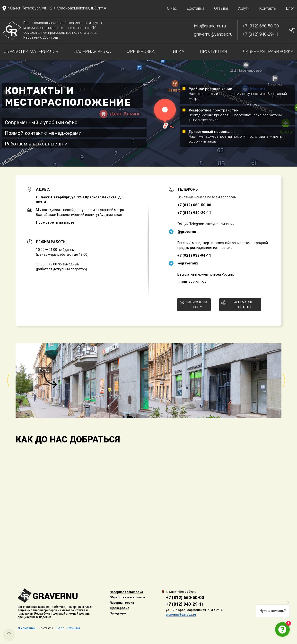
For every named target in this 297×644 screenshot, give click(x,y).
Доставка (196, 8)
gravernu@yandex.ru (213, 34)
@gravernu (187, 232)
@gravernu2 (188, 263)
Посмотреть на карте (55, 222)
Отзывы (221, 8)
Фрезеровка (140, 51)
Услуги (244, 8)
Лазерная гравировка (268, 51)
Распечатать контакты (243, 305)
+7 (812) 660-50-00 (261, 26)
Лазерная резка (92, 51)
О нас (172, 8)
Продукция (213, 51)
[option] (148, 380)
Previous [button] (8, 380)
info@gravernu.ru (210, 26)
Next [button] (284, 380)
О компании (26, 628)
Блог (290, 8)
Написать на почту (197, 305)
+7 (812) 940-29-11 (261, 34)
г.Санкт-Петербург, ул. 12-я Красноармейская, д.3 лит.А (57, 8)
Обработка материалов (31, 51)
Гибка (177, 51)
